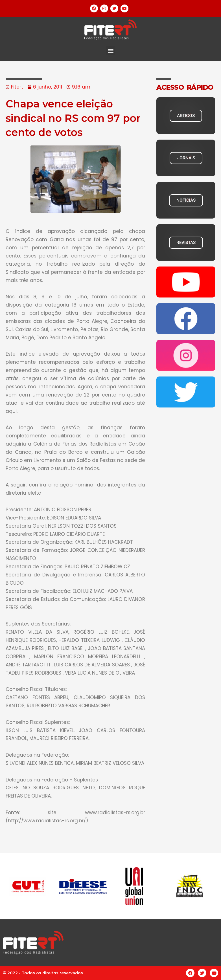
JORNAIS (186, 158)
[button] (110, 50)
